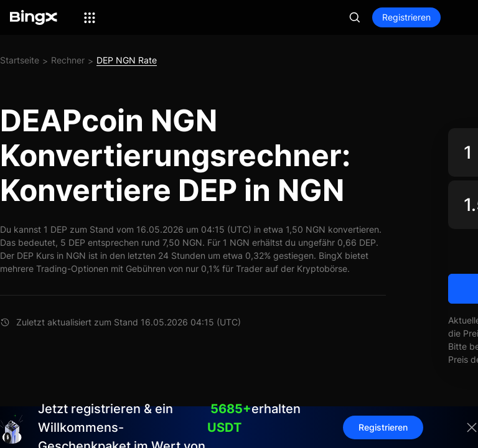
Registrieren (406, 17)
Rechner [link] (68, 60)
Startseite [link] (20, 60)
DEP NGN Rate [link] (127, 60)
